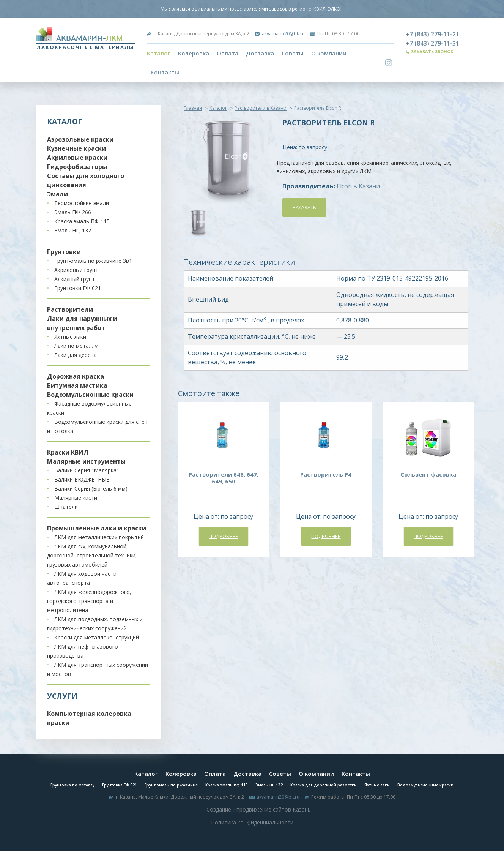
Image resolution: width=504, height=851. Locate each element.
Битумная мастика (77, 385)
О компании (329, 53)
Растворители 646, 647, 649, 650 (224, 478)
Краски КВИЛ (68, 452)
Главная (193, 108)
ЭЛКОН (336, 9)
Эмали (57, 194)
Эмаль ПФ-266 (73, 212)
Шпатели (66, 507)
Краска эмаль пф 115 (227, 785)
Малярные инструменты (86, 461)
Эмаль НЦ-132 (73, 230)
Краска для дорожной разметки (324, 785)
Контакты (165, 72)
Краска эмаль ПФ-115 (82, 221)
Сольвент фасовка (428, 474)
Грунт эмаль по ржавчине (171, 785)
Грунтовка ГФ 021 (120, 785)
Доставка (260, 53)
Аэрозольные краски (80, 139)
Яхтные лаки (70, 337)
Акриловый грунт (76, 270)
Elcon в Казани (358, 186)
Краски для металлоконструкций (97, 637)
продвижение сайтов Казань (274, 809)
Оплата (228, 53)
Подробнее (223, 536)
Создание (220, 809)
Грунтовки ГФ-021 (78, 288)
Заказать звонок (432, 51)
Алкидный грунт (75, 279)
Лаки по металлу (76, 346)
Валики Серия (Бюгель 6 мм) (91, 489)
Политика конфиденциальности (252, 822)
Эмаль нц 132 (269, 785)
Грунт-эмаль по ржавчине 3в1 (93, 261)
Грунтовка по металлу (72, 785)
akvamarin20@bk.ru (283, 34)
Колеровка (194, 53)
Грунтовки (64, 252)
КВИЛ (320, 9)
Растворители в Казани (261, 108)
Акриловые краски (77, 158)
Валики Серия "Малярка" (87, 470)
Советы (293, 53)
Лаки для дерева (76, 355)
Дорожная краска (76, 376)
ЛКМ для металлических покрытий (99, 537)
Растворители (70, 309)
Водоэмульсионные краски (90, 395)
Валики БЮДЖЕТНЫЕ (82, 479)
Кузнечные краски (76, 148)
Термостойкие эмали (82, 203)
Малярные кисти (76, 498)
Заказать (304, 207)
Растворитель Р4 (326, 474)
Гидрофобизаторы (77, 167)
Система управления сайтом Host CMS (252, 831)
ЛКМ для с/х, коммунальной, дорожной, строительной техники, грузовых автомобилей (92, 555)
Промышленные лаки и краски (97, 528)
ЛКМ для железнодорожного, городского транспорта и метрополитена (89, 601)
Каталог (159, 53)
